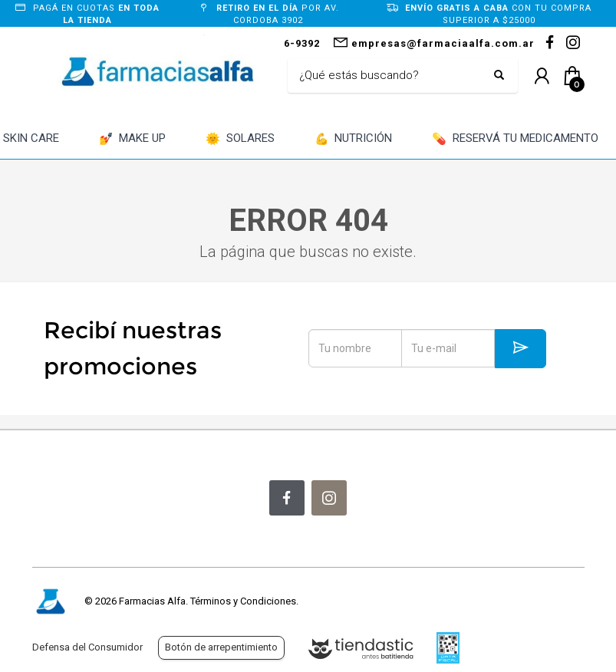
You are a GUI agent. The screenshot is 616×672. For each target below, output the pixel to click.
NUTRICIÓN (354, 139)
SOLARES (240, 139)
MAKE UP (133, 139)
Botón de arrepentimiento (221, 647)
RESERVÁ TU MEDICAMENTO (515, 139)
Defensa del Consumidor (87, 647)
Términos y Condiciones (243, 601)
